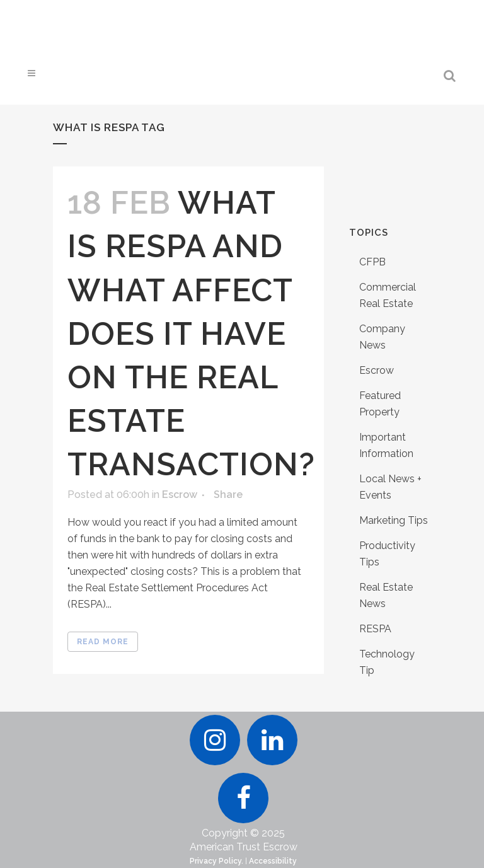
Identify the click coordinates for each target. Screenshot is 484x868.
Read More (103, 642)
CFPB (372, 262)
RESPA (375, 629)
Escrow (180, 495)
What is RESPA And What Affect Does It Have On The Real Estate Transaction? (191, 333)
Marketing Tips (394, 520)
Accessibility (273, 861)
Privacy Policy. (216, 861)
